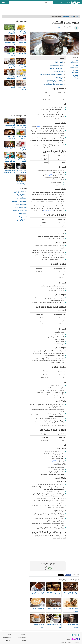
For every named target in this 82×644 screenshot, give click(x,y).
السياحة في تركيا (22, 198)
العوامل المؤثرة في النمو (19, 201)
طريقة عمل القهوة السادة (74, 66)
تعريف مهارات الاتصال (20, 207)
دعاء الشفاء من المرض (20, 192)
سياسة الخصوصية (22, 637)
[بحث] (51, 2)
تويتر (63, 575)
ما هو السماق (23, 214)
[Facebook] (79, 635)
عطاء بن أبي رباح (22, 220)
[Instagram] (72, 635)
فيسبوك (69, 575)
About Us (24, 640)
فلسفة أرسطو (23, 217)
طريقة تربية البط (22, 195)
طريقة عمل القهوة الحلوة (74, 62)
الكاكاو (51, 175)
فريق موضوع (8, 640)
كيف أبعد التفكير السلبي (20, 211)
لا (45, 568)
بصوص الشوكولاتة (48, 211)
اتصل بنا (9, 634)
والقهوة (39, 126)
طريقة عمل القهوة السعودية (75, 77)
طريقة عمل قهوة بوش (75, 71)
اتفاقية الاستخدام (7, 637)
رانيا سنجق (61, 27)
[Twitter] (75, 635)
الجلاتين (54, 461)
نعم (50, 568)
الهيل (50, 255)
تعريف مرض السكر (21, 204)
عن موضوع (24, 634)
